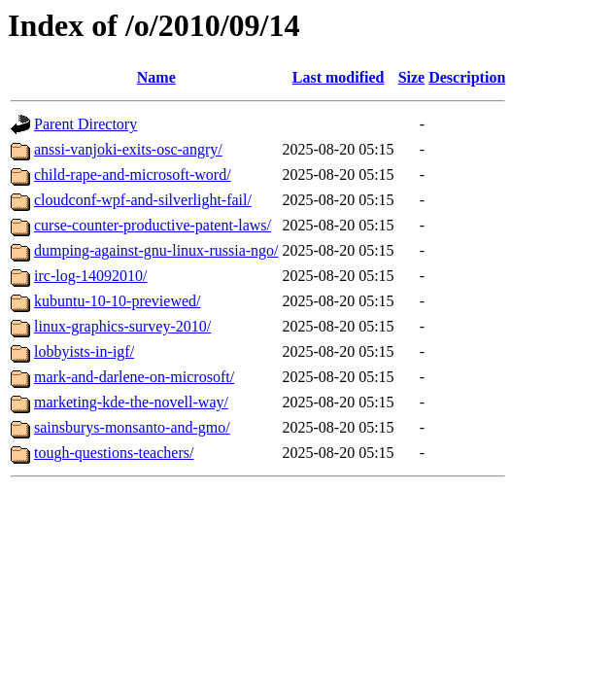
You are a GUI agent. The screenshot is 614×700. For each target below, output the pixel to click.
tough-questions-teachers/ (114, 453)
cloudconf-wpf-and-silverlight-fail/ (143, 200)
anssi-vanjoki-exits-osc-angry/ (128, 149)
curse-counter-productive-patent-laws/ (153, 225)
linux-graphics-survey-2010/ (122, 326)
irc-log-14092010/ (90, 276)
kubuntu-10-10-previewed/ (118, 301)
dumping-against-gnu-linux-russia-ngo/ (156, 250)
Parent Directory (85, 124)
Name (156, 77)
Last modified (339, 77)
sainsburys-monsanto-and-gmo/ (132, 427)
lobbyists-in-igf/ (84, 351)
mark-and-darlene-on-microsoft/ (134, 377)
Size (412, 77)
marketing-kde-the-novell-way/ (131, 402)
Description (467, 77)
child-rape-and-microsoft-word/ (133, 175)
